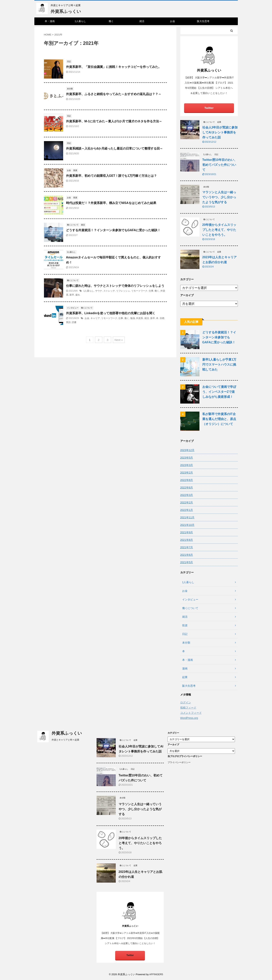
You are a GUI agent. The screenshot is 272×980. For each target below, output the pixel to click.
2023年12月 (187, 450)
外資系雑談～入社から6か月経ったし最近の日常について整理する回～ (115, 148)
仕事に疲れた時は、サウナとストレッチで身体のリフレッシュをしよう (115, 286)
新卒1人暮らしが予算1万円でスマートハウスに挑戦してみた (219, 365)
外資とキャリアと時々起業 (54, 740)
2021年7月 (187, 547)
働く (111, 21)
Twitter (209, 108)
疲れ (78, 295)
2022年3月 (187, 495)
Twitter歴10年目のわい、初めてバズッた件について (220, 165)
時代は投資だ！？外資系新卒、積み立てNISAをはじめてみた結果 (111, 203)
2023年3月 (187, 465)
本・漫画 (50, 21)
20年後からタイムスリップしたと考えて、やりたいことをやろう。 (219, 230)
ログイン (186, 702)
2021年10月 (187, 525)
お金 (173, 21)
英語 (68, 322)
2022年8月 (187, 480)
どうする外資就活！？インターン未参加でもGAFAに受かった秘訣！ (113, 230)
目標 (162, 318)
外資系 (140, 318)
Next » (119, 340)
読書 (74, 322)
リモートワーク (139, 291)
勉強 (133, 318)
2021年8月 (187, 540)
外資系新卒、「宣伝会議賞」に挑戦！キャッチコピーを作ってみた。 (114, 67)
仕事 (151, 291)
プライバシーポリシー (179, 762)
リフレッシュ (123, 291)
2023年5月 (187, 458)
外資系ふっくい (66, 11)
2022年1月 (187, 510)
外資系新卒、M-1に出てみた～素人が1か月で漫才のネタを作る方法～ (114, 121)
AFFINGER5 (156, 974)
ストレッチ (109, 291)
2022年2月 (187, 502)
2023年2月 (187, 473)
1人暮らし (80, 21)
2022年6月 (187, 488)
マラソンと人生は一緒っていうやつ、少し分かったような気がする (219, 197)
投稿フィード (188, 708)
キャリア (95, 318)
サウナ (99, 291)
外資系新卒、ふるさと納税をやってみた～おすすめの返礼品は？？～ (114, 94)
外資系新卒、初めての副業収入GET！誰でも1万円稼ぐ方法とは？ (112, 176)
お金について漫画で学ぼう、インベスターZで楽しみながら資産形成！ (219, 392)
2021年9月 (187, 532)
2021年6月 (187, 555)
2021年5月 (187, 562)
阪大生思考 (203, 21)
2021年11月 (187, 517)
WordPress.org (189, 718)
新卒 (72, 295)
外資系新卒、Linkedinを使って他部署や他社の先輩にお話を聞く (111, 313)
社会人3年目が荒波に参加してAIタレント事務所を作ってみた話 (220, 132)
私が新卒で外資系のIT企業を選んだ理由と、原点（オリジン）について (219, 419)
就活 (142, 21)
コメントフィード (191, 713)
